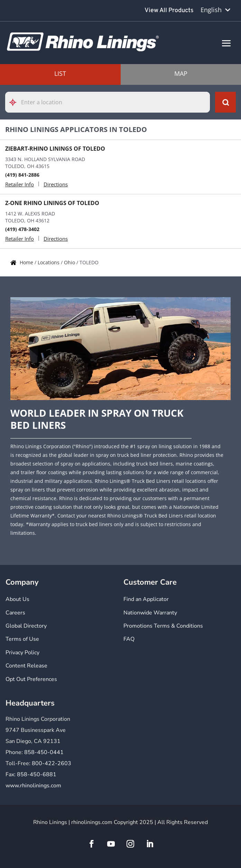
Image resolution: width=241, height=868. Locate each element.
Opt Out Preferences (31, 679)
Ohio (70, 262)
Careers (15, 613)
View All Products (169, 11)
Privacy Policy (22, 653)
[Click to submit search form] (225, 102)
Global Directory (26, 626)
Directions (56, 184)
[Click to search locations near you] (16, 102)
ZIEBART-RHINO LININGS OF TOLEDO (55, 149)
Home (27, 262)
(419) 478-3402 (22, 229)
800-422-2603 (52, 763)
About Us (17, 599)
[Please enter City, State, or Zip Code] (108, 102)
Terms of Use (22, 639)
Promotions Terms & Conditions (163, 626)
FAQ (129, 639)
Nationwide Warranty (150, 613)
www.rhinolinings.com (33, 786)
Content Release (26, 666)
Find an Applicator (146, 599)
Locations (49, 262)
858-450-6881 (37, 774)
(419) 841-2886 (22, 175)
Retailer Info (20, 184)
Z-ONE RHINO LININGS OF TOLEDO (52, 203)
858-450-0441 (44, 752)
